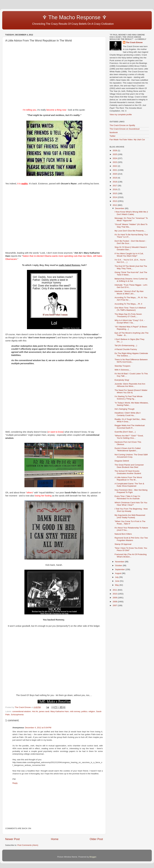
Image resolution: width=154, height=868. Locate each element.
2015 (115, 193)
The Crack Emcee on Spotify (122, 125)
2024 (115, 158)
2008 (115, 602)
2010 (115, 594)
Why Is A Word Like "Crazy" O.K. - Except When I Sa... (130, 321)
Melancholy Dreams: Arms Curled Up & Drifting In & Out (131, 280)
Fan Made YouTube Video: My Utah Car (127, 140)
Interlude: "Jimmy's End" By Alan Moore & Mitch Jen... (129, 292)
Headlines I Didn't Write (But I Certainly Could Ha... (128, 414)
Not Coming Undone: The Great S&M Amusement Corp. (131, 456)
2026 (115, 150)
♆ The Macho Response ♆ (57, 17)
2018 (115, 182)
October (119, 565)
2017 (115, 186)
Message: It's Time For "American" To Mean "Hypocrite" (131, 219)
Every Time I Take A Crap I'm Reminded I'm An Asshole (127, 497)
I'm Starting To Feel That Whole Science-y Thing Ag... (129, 398)
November (120, 562)
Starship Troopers (123, 366)
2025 (115, 154)
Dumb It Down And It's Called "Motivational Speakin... (128, 449)
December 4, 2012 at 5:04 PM (38, 728)
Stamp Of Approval (123, 544)
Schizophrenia (17, 715)
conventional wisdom (22, 711)
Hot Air (35, 711)
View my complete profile (121, 115)
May (117, 585)
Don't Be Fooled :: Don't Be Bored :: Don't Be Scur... (130, 242)
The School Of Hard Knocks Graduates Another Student (128, 472)
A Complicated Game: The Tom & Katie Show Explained (129, 485)
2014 (115, 197)
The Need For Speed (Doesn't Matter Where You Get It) (131, 391)
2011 (115, 590)
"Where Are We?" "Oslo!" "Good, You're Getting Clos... (129, 437)
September (120, 569)
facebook (114, 132)
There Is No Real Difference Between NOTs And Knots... (131, 361)
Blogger (93, 857)
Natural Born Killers (123, 534)
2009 (115, 598)
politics (84, 711)
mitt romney (75, 711)
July (117, 577)
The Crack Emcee (134, 42)
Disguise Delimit (122, 461)
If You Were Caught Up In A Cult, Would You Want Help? (129, 255)
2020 (115, 174)
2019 (115, 178)
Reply (15, 783)
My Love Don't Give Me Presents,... (130, 231)
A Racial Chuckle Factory (126, 349)
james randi (44, 711)
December (120, 208)
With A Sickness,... (123, 370)
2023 (115, 162)
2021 (115, 170)
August (118, 573)
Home (55, 839)
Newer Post (12, 839)
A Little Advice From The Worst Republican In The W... (128, 479)
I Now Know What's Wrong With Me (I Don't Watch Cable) (131, 213)
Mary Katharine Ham (60, 711)
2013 (115, 201)
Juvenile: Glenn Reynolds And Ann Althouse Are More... (130, 385)
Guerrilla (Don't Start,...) (125, 432)
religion (92, 711)
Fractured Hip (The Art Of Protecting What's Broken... (131, 556)
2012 (115, 205)
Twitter (113, 136)
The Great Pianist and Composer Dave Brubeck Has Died (129, 466)
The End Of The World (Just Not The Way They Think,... (131, 267)
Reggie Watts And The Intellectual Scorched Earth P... (130, 427)
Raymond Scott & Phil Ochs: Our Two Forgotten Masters (131, 539)
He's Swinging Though (125, 409)
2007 (115, 605)
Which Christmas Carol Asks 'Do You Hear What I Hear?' (131, 504)
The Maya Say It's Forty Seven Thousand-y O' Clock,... (128, 315)
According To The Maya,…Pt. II (128, 304)
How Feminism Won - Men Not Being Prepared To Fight (131, 491)
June (117, 581)
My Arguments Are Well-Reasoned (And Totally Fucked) (130, 516)
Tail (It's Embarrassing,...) (126, 345)
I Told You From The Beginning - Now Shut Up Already (131, 510)
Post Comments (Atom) (28, 845)
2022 (115, 166)
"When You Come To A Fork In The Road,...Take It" (130, 523)
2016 (115, 189)
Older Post (96, 839)
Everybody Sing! (122, 380)
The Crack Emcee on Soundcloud (125, 129)
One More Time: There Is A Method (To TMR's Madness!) (130, 309)
